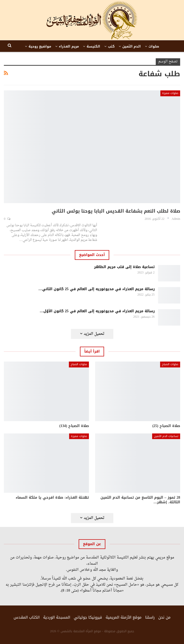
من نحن (164, 617)
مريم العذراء (69, 46)
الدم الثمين (132, 46)
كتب (111, 46)
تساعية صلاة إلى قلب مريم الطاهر (124, 267)
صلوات (154, 46)
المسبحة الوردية (57, 617)
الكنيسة (93, 46)
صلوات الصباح (170, 364)
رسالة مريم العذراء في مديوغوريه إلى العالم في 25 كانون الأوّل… (97, 311)
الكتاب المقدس (27, 617)
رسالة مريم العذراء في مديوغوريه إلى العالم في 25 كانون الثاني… (97, 289)
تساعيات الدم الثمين (166, 436)
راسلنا (150, 617)
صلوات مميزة (170, 93)
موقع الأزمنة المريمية (124, 617)
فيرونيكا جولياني (88, 617)
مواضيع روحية (40, 46)
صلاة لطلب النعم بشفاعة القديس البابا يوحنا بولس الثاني (116, 211)
